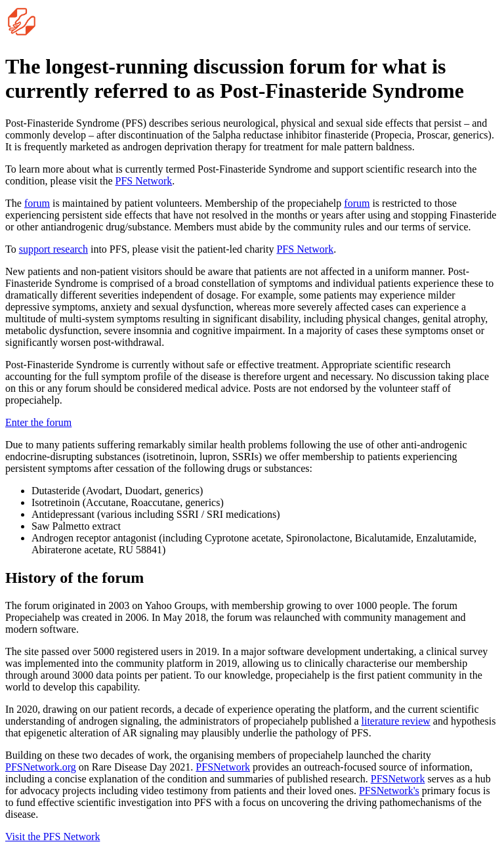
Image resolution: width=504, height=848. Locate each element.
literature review (396, 721)
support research (53, 249)
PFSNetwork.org (41, 767)
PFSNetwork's (389, 791)
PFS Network (144, 181)
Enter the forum (38, 422)
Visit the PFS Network (52, 837)
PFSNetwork (223, 767)
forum (37, 203)
